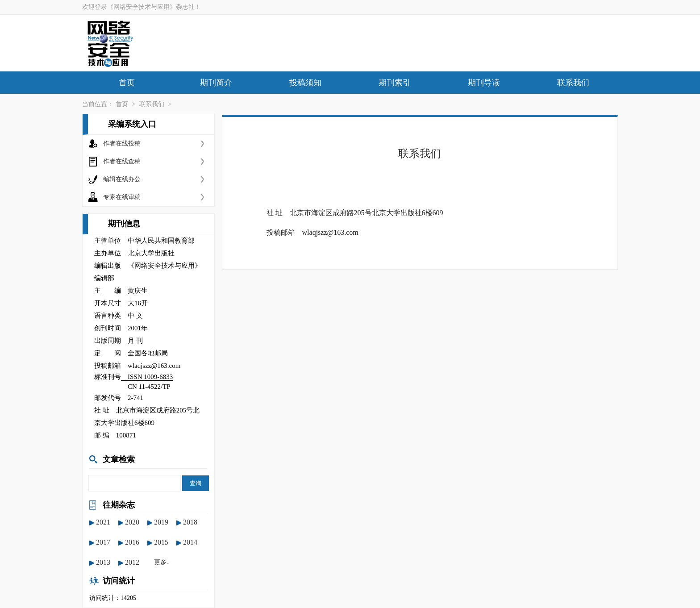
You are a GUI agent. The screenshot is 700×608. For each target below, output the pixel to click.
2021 (103, 522)
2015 (161, 542)
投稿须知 (305, 83)
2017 (103, 542)
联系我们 (573, 83)
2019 (161, 522)
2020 (132, 522)
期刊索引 (395, 83)
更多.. (162, 562)
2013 (103, 562)
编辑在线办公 (122, 179)
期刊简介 (216, 83)
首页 (127, 83)
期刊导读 (484, 83)
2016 (132, 542)
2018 (190, 522)
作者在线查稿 (122, 161)
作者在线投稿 (122, 144)
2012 (132, 562)
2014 (190, 542)
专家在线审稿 (122, 197)
